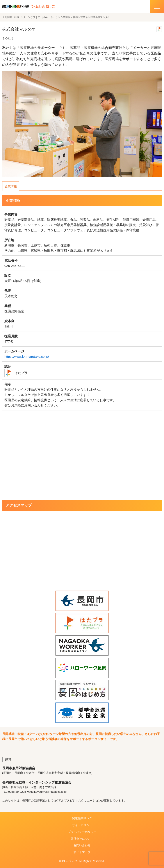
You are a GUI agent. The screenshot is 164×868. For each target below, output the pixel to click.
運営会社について (82, 839)
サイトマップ (82, 852)
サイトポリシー (82, 825)
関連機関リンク (82, 818)
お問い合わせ (82, 845)
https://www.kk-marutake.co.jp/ (27, 357)
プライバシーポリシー (82, 832)
